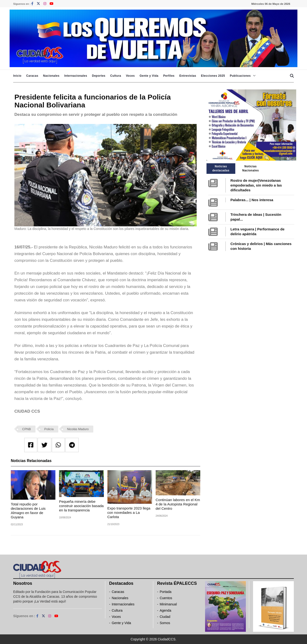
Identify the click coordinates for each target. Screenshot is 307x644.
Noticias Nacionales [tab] (251, 168)
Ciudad (165, 617)
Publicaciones (240, 76)
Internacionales (76, 76)
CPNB (27, 429)
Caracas (32, 76)
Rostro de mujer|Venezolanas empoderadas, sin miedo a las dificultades (256, 185)
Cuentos (166, 598)
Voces (130, 76)
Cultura (116, 76)
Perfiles (169, 76)
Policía (49, 429)
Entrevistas (188, 76)
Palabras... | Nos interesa (252, 200)
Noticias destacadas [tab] (221, 168)
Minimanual (168, 604)
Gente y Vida (149, 76)
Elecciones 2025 (213, 76)
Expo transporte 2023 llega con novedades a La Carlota (129, 512)
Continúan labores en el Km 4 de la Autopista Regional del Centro (178, 504)
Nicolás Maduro (78, 429)
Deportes (99, 76)
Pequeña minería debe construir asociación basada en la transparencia (81, 506)
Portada (166, 592)
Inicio (17, 76)
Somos (165, 623)
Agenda (165, 610)
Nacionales (51, 76)
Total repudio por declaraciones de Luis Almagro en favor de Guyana (28, 511)
